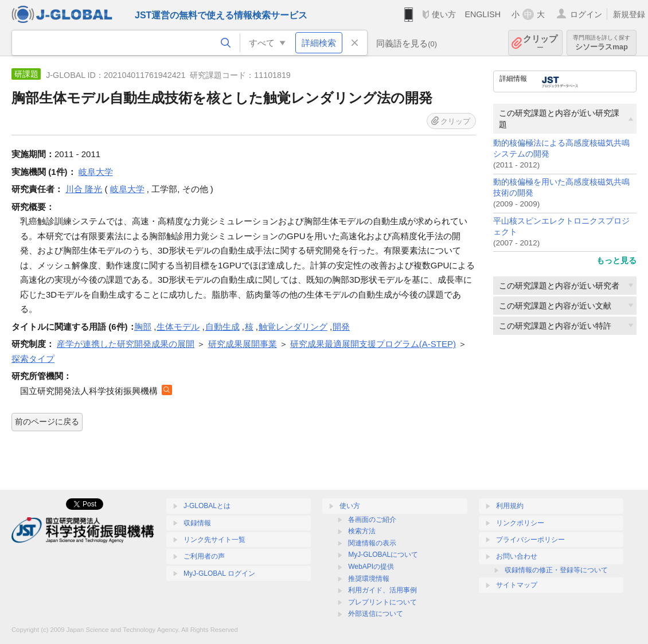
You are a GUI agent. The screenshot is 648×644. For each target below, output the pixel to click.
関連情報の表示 (372, 543)
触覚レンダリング (293, 327)
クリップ (540, 43)
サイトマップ (517, 585)
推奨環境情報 (369, 579)
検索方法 (362, 531)
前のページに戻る (47, 421)
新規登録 (629, 14)
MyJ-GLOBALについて (383, 555)
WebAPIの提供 (371, 567)
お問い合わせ (517, 556)
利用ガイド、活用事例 (382, 590)
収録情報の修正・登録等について (556, 570)
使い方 (444, 14)
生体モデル (178, 327)
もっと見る (616, 260)
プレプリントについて (382, 602)
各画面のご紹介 (372, 520)
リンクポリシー (520, 523)
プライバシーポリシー (530, 540)
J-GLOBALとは (207, 506)
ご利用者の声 (204, 556)
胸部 (143, 327)
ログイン (586, 14)
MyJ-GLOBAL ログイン (219, 573)
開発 (341, 327)
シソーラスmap (602, 43)
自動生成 (222, 327)
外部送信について (376, 614)
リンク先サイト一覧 (214, 540)
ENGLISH (483, 14)
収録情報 (197, 523)
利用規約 (510, 506)
